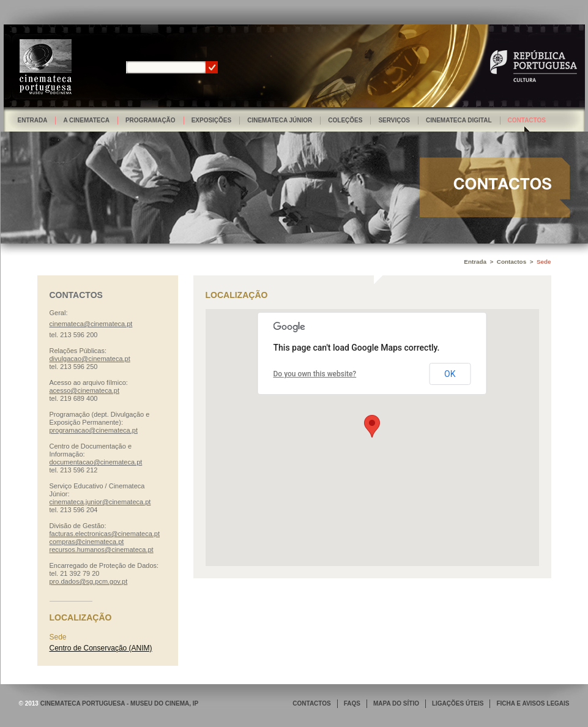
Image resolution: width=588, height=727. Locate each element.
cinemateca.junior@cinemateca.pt (100, 502)
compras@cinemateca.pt (87, 542)
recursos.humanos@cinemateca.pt (102, 550)
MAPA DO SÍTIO (396, 703)
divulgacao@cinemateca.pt (90, 359)
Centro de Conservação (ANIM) (101, 648)
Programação (151, 120)
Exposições (212, 120)
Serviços (394, 120)
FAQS (352, 703)
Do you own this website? (315, 374)
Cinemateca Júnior (280, 120)
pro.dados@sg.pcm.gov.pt (89, 581)
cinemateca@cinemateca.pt (91, 324)
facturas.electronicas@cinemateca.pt (105, 534)
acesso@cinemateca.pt (85, 390)
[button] (372, 426)
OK (450, 374)
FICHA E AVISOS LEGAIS (533, 703)
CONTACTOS (311, 703)
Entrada (33, 120)
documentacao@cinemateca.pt (96, 462)
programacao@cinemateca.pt (94, 430)
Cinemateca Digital (459, 120)
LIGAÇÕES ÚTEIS (458, 703)
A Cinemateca (86, 120)
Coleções (345, 120)
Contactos (527, 120)
